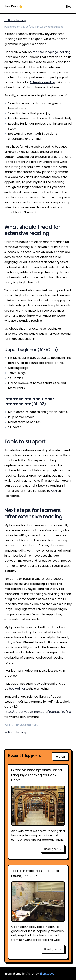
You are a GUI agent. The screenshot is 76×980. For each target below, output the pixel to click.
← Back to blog (15, 20)
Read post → (53, 849)
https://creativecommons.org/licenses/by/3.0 (38, 712)
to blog (60, 756)
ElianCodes (47, 973)
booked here (18, 689)
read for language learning (51, 52)
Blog (69, 7)
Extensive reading (42, 82)
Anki (54, 491)
